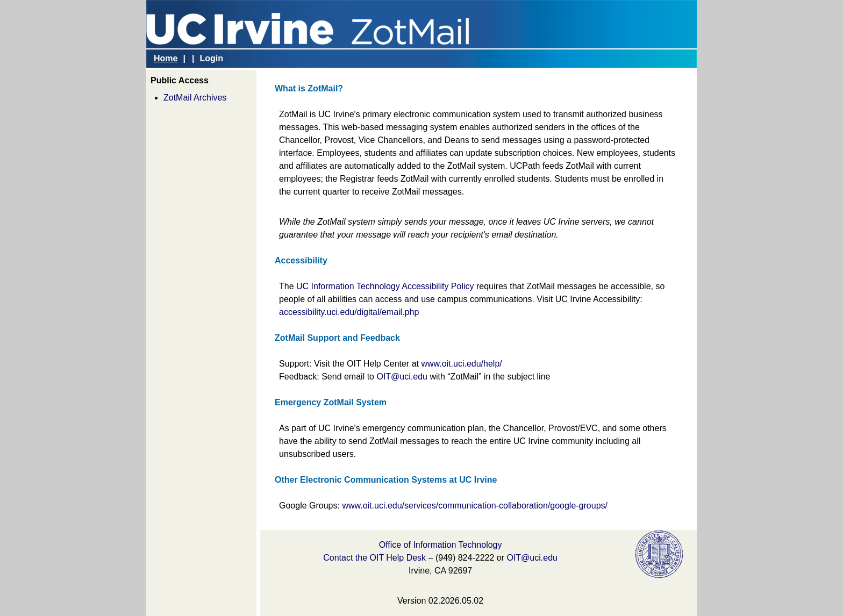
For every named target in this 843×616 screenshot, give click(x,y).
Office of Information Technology (441, 545)
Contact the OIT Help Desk (374, 558)
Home (166, 58)
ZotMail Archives (195, 98)
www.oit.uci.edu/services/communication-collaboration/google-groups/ (475, 506)
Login (211, 58)
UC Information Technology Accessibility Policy (385, 286)
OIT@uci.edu (402, 377)
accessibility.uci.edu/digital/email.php (349, 312)
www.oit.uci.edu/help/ (461, 364)
